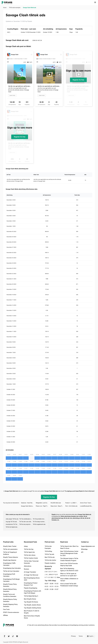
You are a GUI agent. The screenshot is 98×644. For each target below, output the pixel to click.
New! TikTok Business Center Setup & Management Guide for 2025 (69, 553)
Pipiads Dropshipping (31, 588)
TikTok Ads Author (50, 560)
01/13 (51, 586)
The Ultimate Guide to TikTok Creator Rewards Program (69, 559)
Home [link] (5, 8)
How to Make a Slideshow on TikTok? (69, 580)
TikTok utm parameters (10, 549)
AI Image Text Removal (31, 575)
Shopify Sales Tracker (10, 546)
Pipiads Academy (50, 563)
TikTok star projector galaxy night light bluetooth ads (26, 524)
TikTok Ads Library (30, 555)
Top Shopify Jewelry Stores (32, 605)
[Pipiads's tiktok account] (13, 636)
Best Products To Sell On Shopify (32, 612)
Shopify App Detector (10, 560)
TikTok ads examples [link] (15, 8)
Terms (81, 636)
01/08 (51, 589)
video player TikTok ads (12, 519)
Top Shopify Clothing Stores (33, 608)
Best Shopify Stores (30, 599)
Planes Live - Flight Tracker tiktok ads (43, 506)
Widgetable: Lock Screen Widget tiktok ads (43, 503)
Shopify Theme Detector (11, 557)
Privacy (73, 636)
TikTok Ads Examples (48, 547)
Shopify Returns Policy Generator (10, 600)
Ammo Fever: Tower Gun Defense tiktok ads (87, 503)
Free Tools (6, 609)
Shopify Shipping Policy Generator (10, 605)
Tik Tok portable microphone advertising (40, 519)
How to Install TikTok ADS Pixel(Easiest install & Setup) (69, 585)
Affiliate (5, 615)
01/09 (46, 589)
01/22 (56, 584)
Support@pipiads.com (88, 546)
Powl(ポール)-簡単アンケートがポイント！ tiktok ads (73, 503)
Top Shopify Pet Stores (31, 602)
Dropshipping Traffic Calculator (9, 564)
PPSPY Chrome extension (11, 612)
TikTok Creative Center (31, 558)
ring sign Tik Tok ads (11, 522)
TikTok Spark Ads (29, 552)
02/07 (46, 584)
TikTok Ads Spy (29, 549)
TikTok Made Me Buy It (31, 596)
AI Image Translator (30, 572)
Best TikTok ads (50, 557)
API (82, 552)
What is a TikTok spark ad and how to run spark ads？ (69, 575)
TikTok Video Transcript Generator (31, 562)
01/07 (56, 589)
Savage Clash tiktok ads (28, 506)
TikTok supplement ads (39, 524)
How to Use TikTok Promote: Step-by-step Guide (69, 565)
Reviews (27, 569)
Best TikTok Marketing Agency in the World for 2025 (69, 570)
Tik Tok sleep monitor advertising (40, 522)
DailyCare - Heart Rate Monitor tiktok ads (28, 503)
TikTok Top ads (49, 554)
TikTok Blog (48, 551)
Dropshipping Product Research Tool (31, 584)
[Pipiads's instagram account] (17, 636)
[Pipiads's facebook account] (5, 636)
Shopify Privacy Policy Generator (10, 585)
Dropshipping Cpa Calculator (12, 568)
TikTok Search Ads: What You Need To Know (69, 547)
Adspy (26, 546)
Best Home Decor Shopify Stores (32, 617)
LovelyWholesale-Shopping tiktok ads (87, 506)
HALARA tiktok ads (56, 503)
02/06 (51, 584)
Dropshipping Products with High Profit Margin (33, 592)
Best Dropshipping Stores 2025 (32, 579)
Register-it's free (78, 80)
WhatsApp (84, 549)
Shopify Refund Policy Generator (10, 590)
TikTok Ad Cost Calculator (11, 571)
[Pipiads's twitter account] (9, 636)
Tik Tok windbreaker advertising (26, 519)
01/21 (46, 586)
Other (57, 577)
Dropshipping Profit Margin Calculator (11, 580)
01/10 (56, 586)
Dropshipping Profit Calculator (9, 575)
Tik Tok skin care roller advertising (26, 522)
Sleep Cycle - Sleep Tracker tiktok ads (58, 506)
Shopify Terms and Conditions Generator (10, 595)
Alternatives (28, 566)
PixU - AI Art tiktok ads (71, 506)
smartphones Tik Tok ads (13, 524)
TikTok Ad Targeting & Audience (10, 553)
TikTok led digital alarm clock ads (13, 527)
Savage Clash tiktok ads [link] (30, 8)
